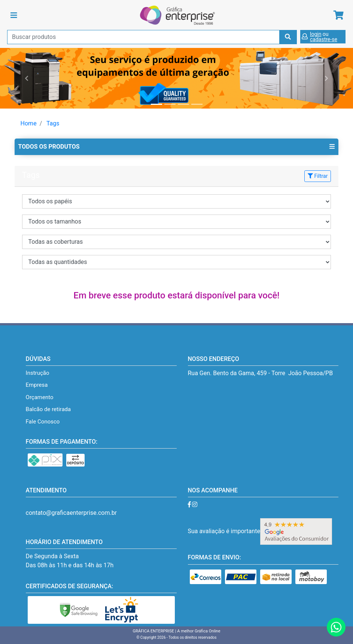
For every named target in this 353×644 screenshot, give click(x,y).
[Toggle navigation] (14, 15)
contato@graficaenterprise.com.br (71, 513)
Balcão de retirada (48, 409)
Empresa (37, 385)
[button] (26, 78)
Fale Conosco (43, 422)
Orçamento (40, 397)
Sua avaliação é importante (260, 531)
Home (29, 123)
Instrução (38, 373)
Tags (53, 123)
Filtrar (318, 176)
